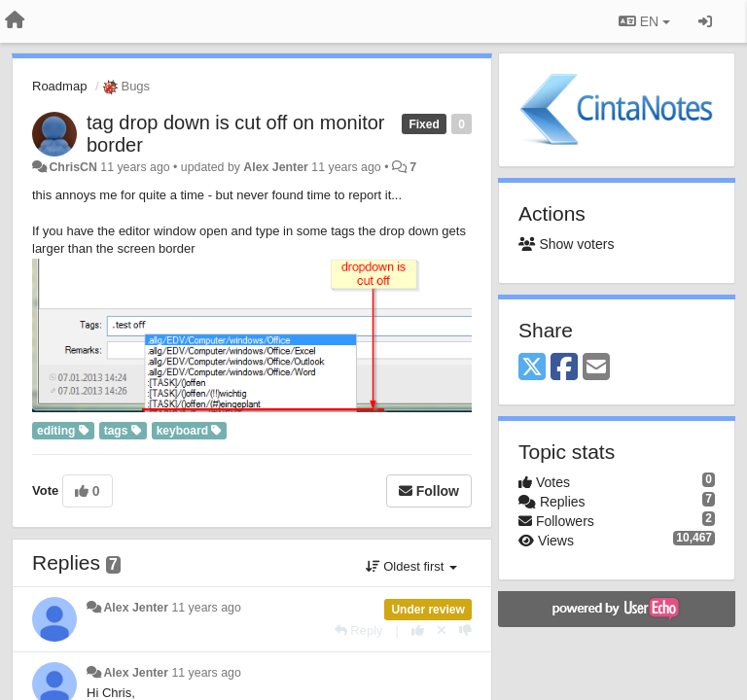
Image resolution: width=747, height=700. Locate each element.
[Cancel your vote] (442, 630)
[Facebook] (564, 368)
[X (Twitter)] (532, 368)
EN (644, 21)
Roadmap (59, 86)
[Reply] (359, 630)
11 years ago (206, 608)
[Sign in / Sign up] (705, 21)
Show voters (566, 244)
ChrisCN (72, 167)
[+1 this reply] (418, 630)
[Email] (596, 368)
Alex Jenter (276, 167)
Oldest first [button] (411, 566)
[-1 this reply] (465, 630)
